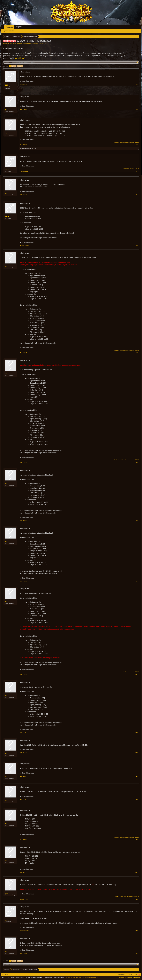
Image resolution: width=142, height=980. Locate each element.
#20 (136, 953)
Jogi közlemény (122, 975)
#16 (136, 840)
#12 (136, 733)
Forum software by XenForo (17, 977)
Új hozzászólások (9, 31)
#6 (137, 245)
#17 (136, 872)
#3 (137, 145)
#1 (137, 84)
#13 (136, 753)
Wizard (7, 893)
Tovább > (20, 66)
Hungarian (5, 975)
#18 (136, 899)
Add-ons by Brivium (82, 977)
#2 (137, 109)
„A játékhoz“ (20, 58)
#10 (136, 581)
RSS (139, 975)
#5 (137, 195)
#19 (136, 931)
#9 (137, 521)
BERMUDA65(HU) (25, 148)
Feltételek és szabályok (126, 977)
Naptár (19, 27)
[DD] (31, 44)
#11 (136, 675)
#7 (137, 353)
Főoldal (135, 975)
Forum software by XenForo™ (49, 977)
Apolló (7, 170)
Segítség (129, 975)
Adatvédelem (137, 977)
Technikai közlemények (16, 44)
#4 (137, 171)
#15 (136, 799)
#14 (136, 776)
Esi (6, 110)
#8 (137, 463)
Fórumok (9, 27)
